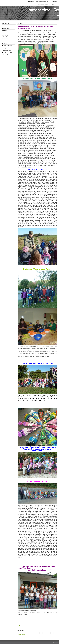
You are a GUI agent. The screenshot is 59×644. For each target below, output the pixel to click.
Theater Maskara (23, 624)
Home (4, 26)
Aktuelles (5, 31)
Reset (50, 5)
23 (52, 633)
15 (29, 633)
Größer (46, 5)
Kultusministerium (7, 55)
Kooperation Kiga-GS (8, 53)
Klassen (5, 41)
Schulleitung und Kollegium (7, 36)
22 (49, 633)
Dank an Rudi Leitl (23, 620)
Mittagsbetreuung (7, 50)
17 (35, 633)
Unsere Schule (6, 33)
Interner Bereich (7, 28)
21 (46, 633)
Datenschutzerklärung (43, 2)
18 (38, 633)
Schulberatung (6, 57)
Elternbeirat (6, 39)
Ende (24, 635)
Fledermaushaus (23, 626)
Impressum (31, 2)
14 (26, 633)
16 (32, 633)
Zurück (22, 633)
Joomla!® (56, 642)
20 (44, 633)
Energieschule (6, 48)
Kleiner (54, 5)
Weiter (19, 635)
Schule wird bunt (23, 622)
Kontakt (54, 2)
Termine (5, 43)
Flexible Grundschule (8, 46)
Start (19, 633)
